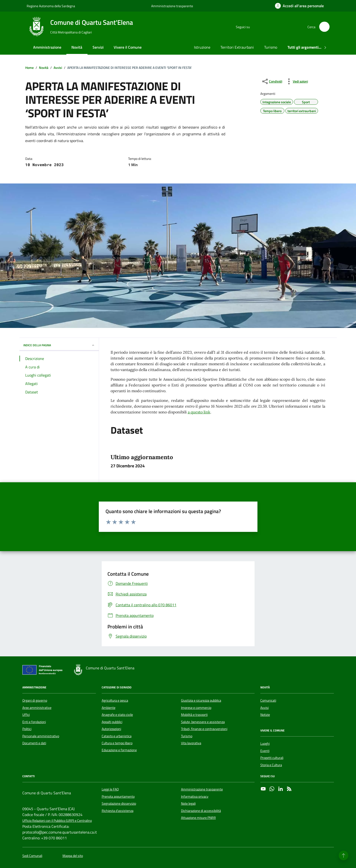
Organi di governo (35, 700)
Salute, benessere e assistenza (203, 722)
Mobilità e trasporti (194, 715)
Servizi (98, 47)
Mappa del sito (73, 856)
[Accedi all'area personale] (299, 6)
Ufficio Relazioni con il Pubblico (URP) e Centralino (57, 821)
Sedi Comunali (32, 856)
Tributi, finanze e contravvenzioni (204, 729)
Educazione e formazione (119, 750)
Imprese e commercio (196, 708)
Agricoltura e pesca (115, 700)
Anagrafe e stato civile (117, 715)
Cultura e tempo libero (117, 743)
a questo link (199, 412)
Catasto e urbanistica (117, 736)
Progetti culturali (272, 758)
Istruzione (202, 47)
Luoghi (265, 744)
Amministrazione (47, 47)
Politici (27, 729)
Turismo (271, 47)
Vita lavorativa (191, 743)
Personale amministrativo (41, 736)
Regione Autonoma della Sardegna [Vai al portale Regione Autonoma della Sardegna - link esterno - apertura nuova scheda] (51, 6)
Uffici (26, 715)
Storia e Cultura (271, 765)
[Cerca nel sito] (324, 27)
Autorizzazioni (111, 729)
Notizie (265, 715)
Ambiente (109, 708)
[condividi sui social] (272, 81)
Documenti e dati (34, 743)
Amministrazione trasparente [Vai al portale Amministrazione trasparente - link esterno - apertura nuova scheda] (172, 6)
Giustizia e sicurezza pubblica (201, 700)
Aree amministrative (37, 708)
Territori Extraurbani (237, 47)
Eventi (265, 751)
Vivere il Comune (128, 47)
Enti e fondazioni (34, 722)
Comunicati (268, 700)
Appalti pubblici (112, 722)
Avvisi (265, 708)
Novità (77, 47)
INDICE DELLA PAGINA (59, 345)
